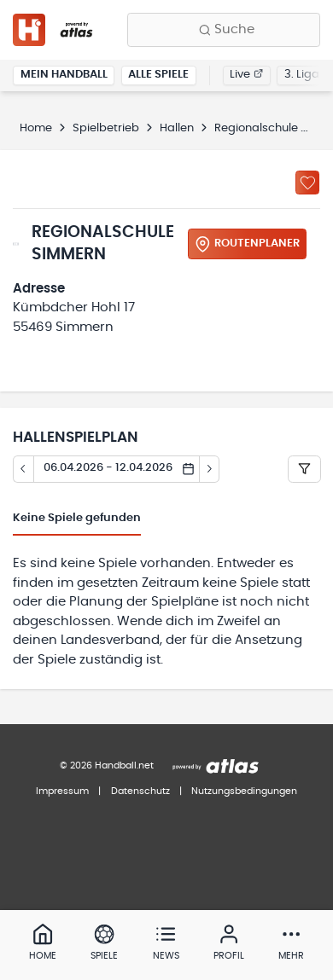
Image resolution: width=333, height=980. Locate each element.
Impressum (62, 791)
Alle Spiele (158, 75)
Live (246, 75)
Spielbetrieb (106, 128)
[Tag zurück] (23, 469)
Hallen (177, 128)
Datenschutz (140, 791)
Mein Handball (64, 75)
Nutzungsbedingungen (244, 791)
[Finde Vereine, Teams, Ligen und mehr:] (224, 30)
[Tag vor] (210, 469)
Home (36, 128)
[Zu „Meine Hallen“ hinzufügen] (307, 183)
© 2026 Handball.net (107, 765)
